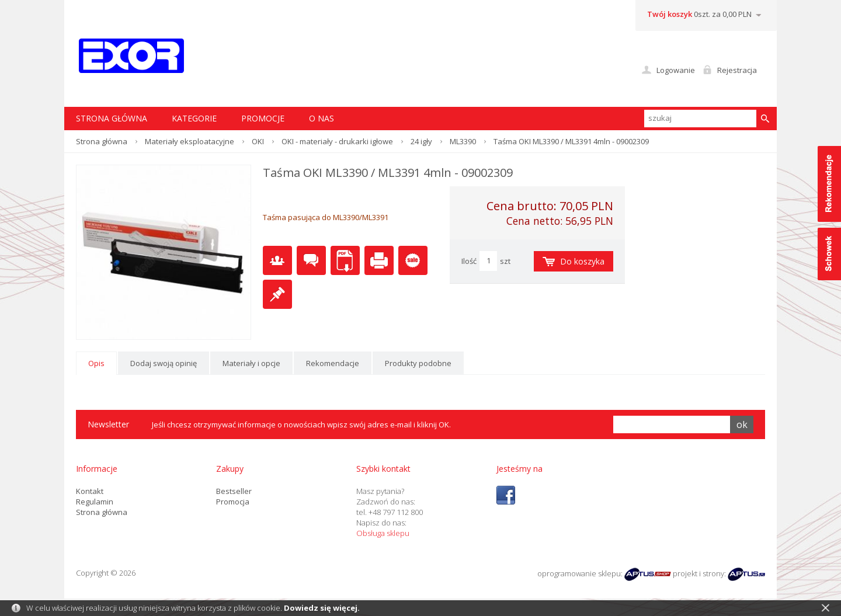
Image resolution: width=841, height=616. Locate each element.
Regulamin (95, 502)
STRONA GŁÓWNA (112, 118)
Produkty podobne (418, 363)
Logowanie (676, 70)
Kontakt (90, 491)
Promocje (263, 118)
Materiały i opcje (251, 363)
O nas (322, 118)
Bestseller (234, 491)
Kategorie (194, 118)
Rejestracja (737, 70)
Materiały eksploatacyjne (190, 141)
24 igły (421, 141)
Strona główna (102, 141)
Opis (96, 363)
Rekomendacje (333, 363)
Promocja (233, 502)
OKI (258, 141)
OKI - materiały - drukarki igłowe (337, 141)
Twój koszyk (670, 14)
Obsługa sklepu (383, 533)
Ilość (469, 261)
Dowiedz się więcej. (322, 608)
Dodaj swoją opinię (164, 363)
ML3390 (463, 141)
